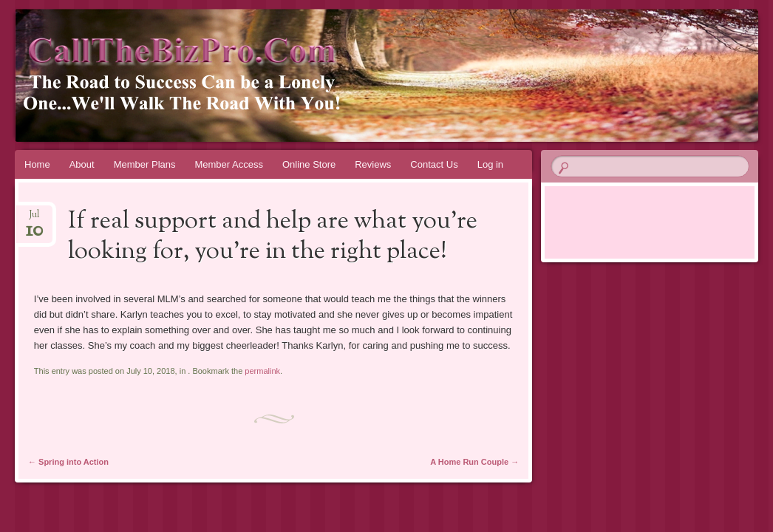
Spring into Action (68, 462)
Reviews (373, 164)
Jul (34, 219)
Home (37, 164)
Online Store (309, 164)
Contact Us (434, 164)
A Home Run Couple (474, 462)
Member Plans (145, 164)
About (82, 164)
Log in (490, 164)
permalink (262, 371)
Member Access (228, 164)
